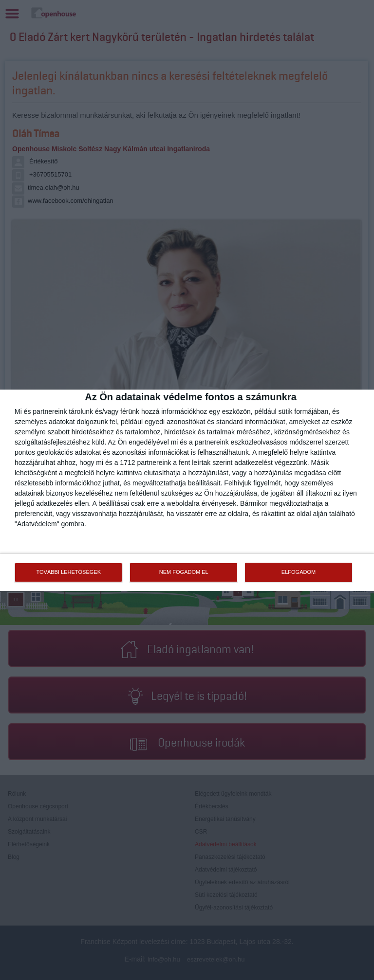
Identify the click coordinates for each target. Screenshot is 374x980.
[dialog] (187, 490)
